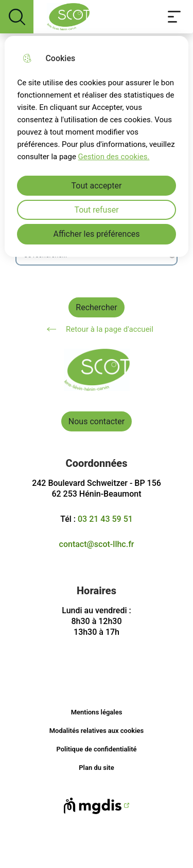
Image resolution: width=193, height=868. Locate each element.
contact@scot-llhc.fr (97, 544)
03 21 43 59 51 (105, 519)
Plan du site (96, 768)
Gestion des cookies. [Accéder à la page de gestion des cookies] (114, 157)
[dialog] (96, 146)
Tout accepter (97, 186)
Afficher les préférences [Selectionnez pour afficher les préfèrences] (96, 234)
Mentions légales (97, 712)
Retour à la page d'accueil (97, 329)
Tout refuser (96, 210)
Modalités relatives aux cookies (97, 731)
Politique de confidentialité (96, 749)
